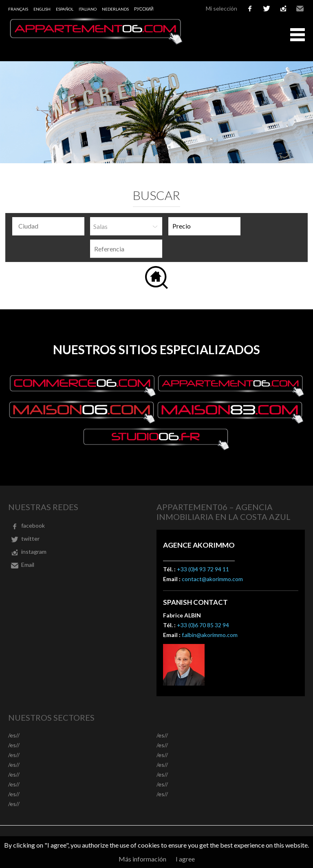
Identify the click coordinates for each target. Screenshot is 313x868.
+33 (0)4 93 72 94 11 (203, 569)
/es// (14, 735)
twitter (267, 9)
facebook (250, 9)
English (42, 9)
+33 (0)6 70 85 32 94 (203, 625)
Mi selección (222, 8)
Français (18, 9)
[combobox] (48, 226)
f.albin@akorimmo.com (210, 635)
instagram (283, 9)
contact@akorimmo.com (212, 579)
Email (300, 9)
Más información (142, 859)
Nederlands (115, 9)
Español (65, 9)
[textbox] (50, 226)
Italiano (88, 9)
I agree (185, 859)
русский (144, 9)
